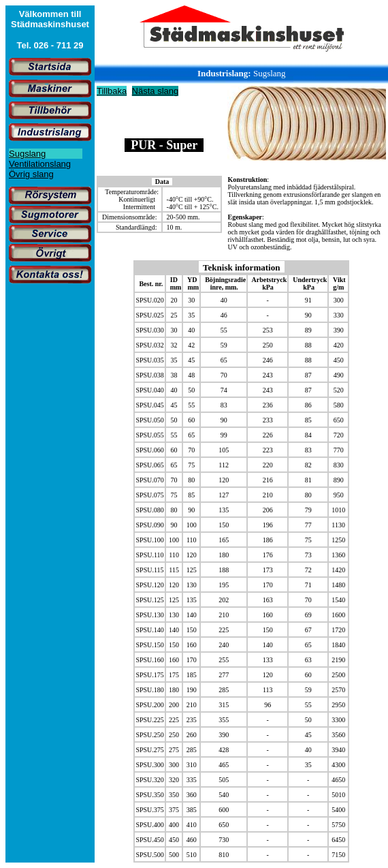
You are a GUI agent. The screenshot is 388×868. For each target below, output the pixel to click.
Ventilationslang (40, 164)
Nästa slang (156, 91)
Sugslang (27, 154)
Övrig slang (31, 174)
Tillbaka (112, 91)
